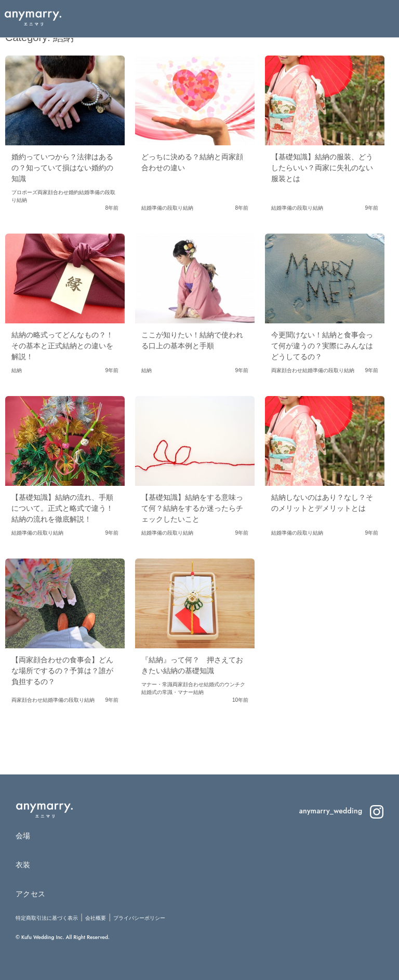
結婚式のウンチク (224, 684)
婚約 (74, 192)
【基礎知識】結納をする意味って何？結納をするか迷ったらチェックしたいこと (192, 508)
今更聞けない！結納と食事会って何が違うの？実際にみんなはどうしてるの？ (322, 346)
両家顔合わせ (53, 192)
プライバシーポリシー (139, 918)
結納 (22, 200)
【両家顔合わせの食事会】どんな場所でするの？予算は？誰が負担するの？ (62, 671)
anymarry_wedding (341, 811)
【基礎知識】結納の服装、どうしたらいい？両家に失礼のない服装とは (322, 168)
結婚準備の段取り (162, 208)
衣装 (23, 865)
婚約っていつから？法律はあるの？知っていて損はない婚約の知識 (62, 168)
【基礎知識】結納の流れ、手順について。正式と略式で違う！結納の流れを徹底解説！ (62, 508)
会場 (23, 836)
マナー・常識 (157, 684)
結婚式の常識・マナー (167, 692)
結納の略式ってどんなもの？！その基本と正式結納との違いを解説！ (62, 346)
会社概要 (96, 918)
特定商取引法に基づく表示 (47, 918)
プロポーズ (24, 192)
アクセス (30, 894)
